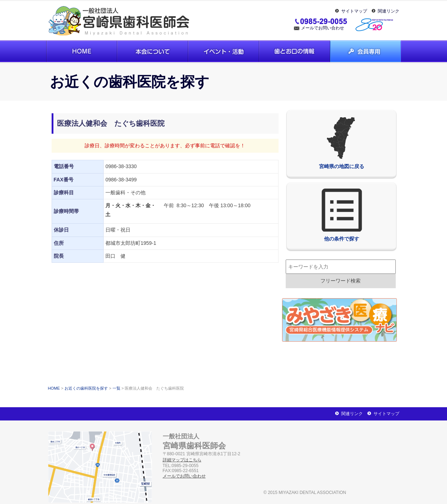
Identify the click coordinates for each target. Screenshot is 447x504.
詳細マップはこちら (182, 460)
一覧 (116, 388)
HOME (54, 388)
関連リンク (389, 11)
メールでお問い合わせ (323, 28)
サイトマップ (354, 11)
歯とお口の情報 (295, 51)
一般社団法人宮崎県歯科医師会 (120, 21)
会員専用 (366, 51)
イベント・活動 (224, 51)
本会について (153, 51)
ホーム (82, 51)
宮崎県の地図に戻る (342, 143)
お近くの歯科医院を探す (86, 388)
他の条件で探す (342, 215)
